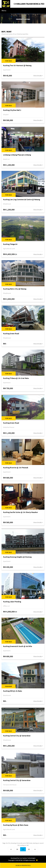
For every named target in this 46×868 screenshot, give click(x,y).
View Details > (38, 76)
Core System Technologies (27, 858)
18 (17, 849)
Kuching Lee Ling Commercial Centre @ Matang (22, 200)
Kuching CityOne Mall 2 (12, 110)
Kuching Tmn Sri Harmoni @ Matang (17, 66)
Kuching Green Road (11, 334)
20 (29, 849)
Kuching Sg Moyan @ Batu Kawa (16, 825)
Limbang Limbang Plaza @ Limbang (17, 155)
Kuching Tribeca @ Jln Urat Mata (16, 378)
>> (35, 849)
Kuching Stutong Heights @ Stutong (17, 557)
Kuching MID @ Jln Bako (13, 691)
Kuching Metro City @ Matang (15, 289)
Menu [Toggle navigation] (4, 10)
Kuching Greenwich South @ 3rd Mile (18, 646)
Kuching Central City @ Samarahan (17, 736)
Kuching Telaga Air (10, 244)
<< (11, 849)
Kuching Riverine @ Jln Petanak (16, 468)
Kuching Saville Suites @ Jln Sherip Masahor (21, 512)
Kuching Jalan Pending (12, 602)
